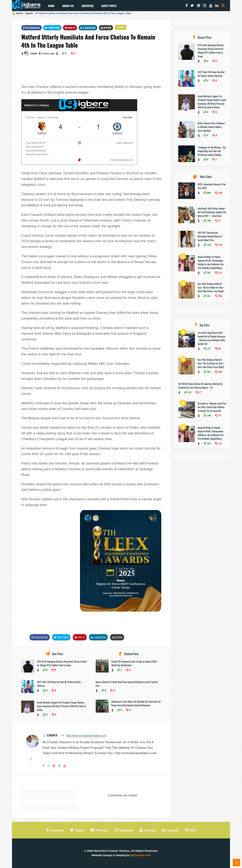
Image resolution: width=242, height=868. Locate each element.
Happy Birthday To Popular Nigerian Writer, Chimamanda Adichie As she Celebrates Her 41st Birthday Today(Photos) (211, 262)
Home (51, 6)
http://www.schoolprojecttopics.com (86, 735)
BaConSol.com (141, 855)
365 (208, 273)
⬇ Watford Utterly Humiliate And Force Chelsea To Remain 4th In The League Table (83, 13)
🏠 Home (17, 13)
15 (219, 221)
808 (208, 193)
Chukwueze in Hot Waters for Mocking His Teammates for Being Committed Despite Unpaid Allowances (136, 703)
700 (208, 221)
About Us (68, 6)
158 (220, 193)
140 (208, 416)
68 (219, 349)
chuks (34, 53)
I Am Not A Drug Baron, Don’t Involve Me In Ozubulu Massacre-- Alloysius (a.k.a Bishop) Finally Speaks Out (212, 338)
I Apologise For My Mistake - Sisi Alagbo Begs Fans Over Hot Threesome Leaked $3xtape (212, 151)
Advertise (88, 6)
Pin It (70, 28)
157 (208, 349)
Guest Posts (109, 6)
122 (189, 392)
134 (220, 245)
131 (220, 273)
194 (220, 296)
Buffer (106, 28)
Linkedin (88, 28)
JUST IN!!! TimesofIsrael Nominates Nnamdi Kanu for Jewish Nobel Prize (210, 236)
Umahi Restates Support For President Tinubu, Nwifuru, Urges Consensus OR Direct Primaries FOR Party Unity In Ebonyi (61, 706)
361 (208, 296)
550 (208, 245)
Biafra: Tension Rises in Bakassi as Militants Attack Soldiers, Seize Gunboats (211, 127)
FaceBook (31, 28)
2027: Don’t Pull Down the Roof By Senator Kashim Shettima (211, 74)
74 (219, 416)
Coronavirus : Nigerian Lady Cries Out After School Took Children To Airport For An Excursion (212, 407)
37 (200, 392)
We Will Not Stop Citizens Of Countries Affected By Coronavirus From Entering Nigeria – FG (200, 386)
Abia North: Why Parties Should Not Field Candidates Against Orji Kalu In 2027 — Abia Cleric (212, 212)
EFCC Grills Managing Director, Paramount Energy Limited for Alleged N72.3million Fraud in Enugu (62, 663)
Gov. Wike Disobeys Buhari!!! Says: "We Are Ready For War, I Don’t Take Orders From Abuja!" (211, 287)
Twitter (52, 28)
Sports (29, 13)
